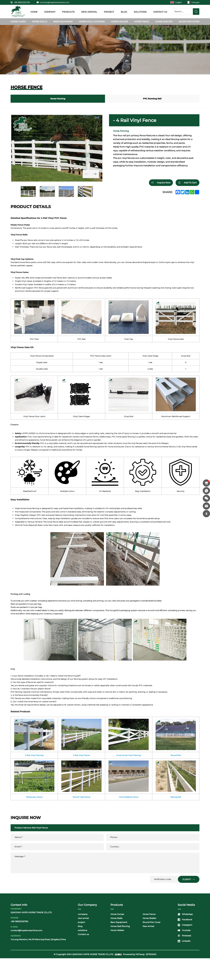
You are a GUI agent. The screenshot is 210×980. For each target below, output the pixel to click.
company (50, 11)
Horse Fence (142, 22)
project (109, 11)
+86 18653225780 (22, 2)
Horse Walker (119, 22)
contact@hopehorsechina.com (55, 2)
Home (34, 11)
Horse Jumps (18, 22)
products (68, 11)
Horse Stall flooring (92, 22)
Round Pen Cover (189, 22)
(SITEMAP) (151, 976)
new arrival (89, 11)
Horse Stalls (40, 22)
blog (124, 11)
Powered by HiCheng (134, 976)
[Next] (93, 172)
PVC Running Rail (152, 99)
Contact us (160, 11)
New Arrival (148, 948)
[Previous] (81, 172)
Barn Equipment (63, 22)
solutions (140, 11)
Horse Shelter (164, 22)
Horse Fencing (58, 99)
